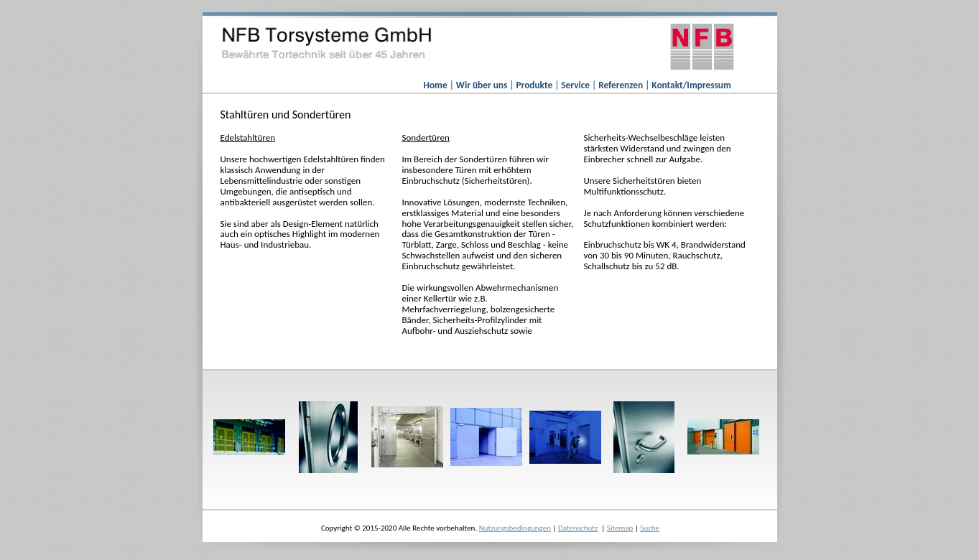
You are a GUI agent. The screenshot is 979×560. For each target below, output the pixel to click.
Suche (650, 528)
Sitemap (620, 528)
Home (437, 85)
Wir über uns (483, 85)
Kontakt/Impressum (691, 85)
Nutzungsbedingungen (515, 528)
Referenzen (622, 85)
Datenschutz (578, 528)
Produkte (535, 85)
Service (576, 85)
